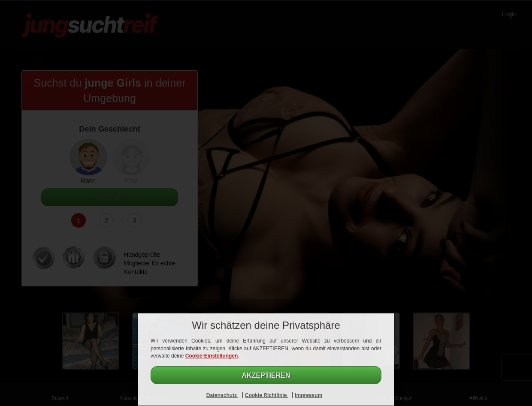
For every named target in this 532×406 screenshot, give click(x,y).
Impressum (308, 395)
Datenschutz (222, 395)
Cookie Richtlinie (267, 395)
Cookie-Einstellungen (212, 356)
